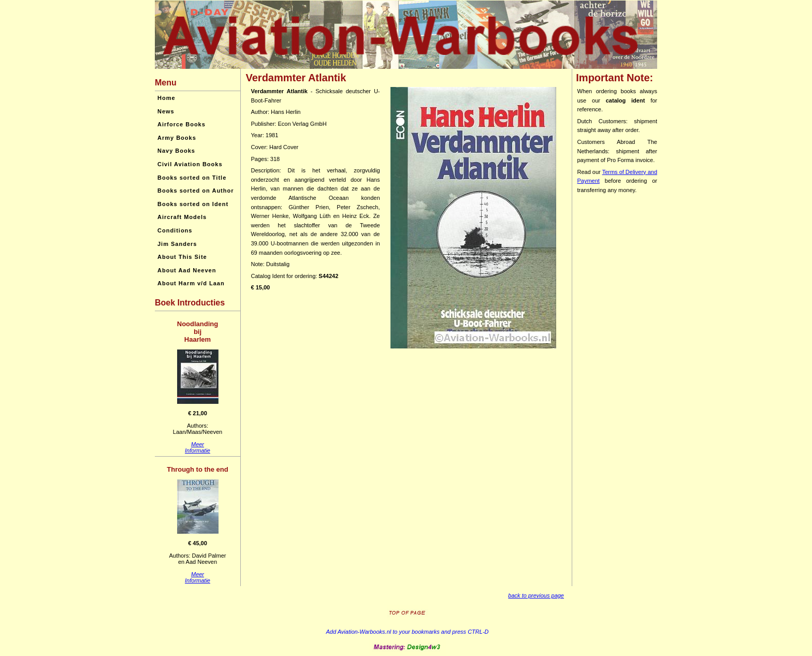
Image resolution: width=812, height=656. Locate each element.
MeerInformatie (198, 447)
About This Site (182, 257)
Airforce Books (182, 124)
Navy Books (176, 151)
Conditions (175, 230)
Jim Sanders (177, 244)
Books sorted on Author (195, 191)
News (166, 111)
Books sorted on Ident (193, 204)
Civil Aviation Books (190, 164)
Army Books (177, 138)
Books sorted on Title (192, 178)
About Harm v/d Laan (191, 283)
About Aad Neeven (187, 270)
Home (166, 98)
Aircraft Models (182, 217)
